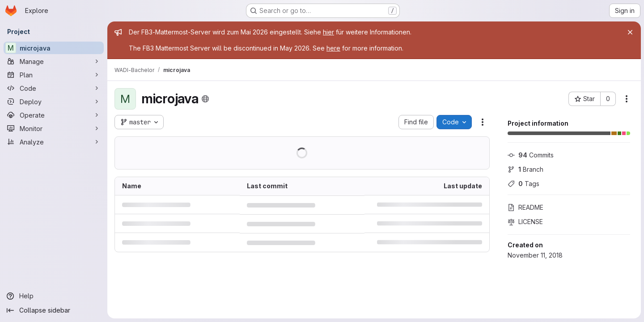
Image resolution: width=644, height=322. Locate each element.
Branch (525, 169)
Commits (530, 155)
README (525, 207)
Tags (523, 184)
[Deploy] (54, 102)
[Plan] (54, 75)
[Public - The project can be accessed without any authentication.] (205, 99)
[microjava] (54, 48)
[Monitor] (54, 128)
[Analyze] (54, 142)
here (333, 48)
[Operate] (54, 115)
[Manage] (54, 61)
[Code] (54, 88)
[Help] (54, 296)
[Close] (630, 32)
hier (328, 32)
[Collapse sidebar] (54, 310)
